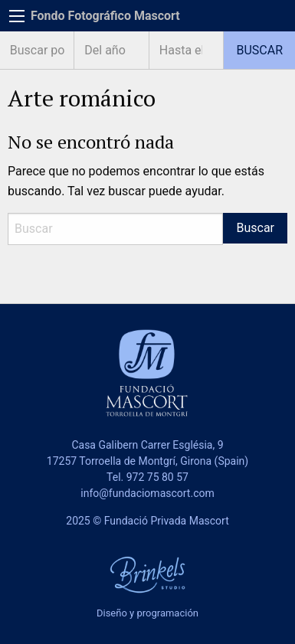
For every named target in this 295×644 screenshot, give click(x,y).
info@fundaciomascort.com (147, 493)
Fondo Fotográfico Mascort (105, 16)
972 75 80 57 (157, 477)
